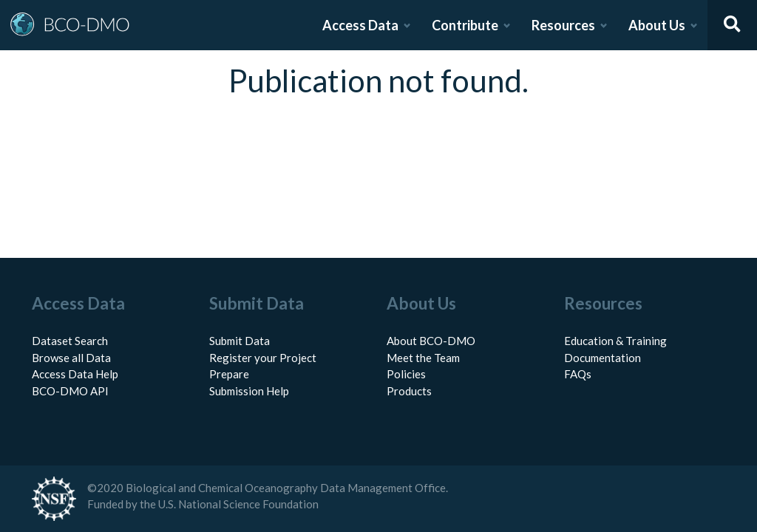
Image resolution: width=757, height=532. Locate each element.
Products (409, 391)
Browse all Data (71, 358)
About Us (657, 25)
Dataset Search (70, 341)
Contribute (465, 25)
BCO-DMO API (70, 391)
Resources (563, 25)
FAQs (578, 374)
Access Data (360, 25)
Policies (406, 374)
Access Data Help (75, 374)
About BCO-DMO (431, 341)
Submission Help (249, 391)
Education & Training (615, 341)
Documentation (602, 358)
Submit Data (240, 341)
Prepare (229, 374)
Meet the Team (423, 358)
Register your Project (263, 358)
